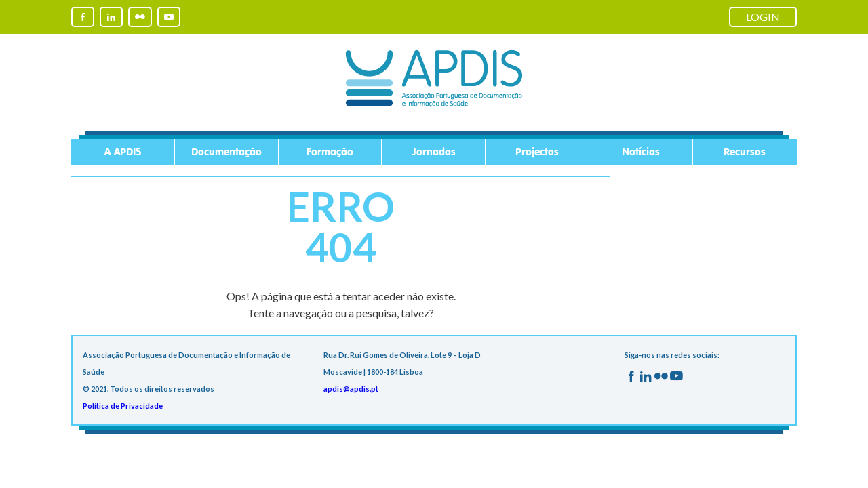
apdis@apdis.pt (351, 389)
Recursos (745, 152)
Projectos (537, 152)
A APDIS (123, 152)
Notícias (641, 152)
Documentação (226, 152)
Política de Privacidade (123, 406)
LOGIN (763, 17)
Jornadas (434, 152)
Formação (330, 152)
